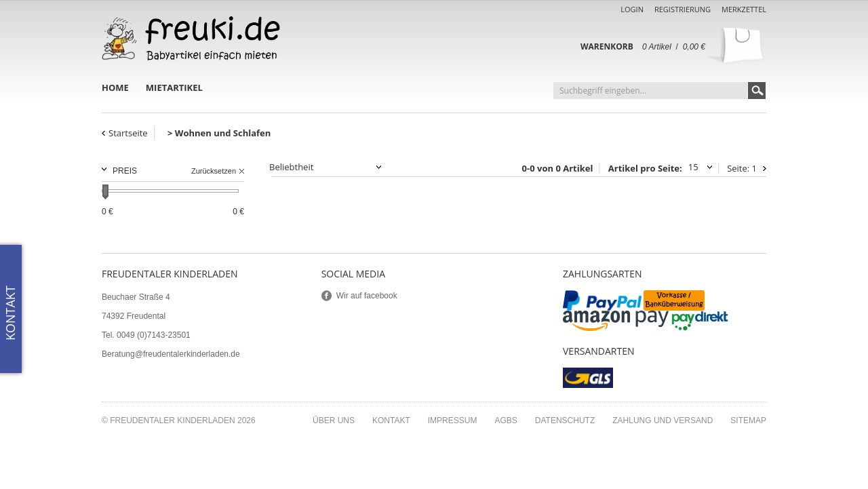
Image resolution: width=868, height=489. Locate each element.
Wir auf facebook (367, 296)
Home (115, 87)
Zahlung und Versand (663, 420)
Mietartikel (174, 87)
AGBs (506, 420)
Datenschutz (565, 420)
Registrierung (683, 9)
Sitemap (748, 420)
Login (632, 9)
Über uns (334, 420)
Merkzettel (744, 9)
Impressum (453, 420)
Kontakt (391, 420)
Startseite (128, 133)
